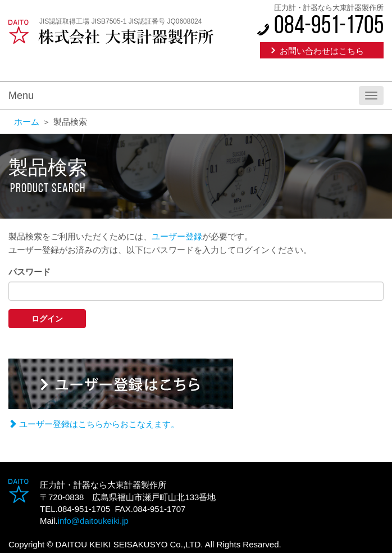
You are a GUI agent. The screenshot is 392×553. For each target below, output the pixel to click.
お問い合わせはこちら (322, 51)
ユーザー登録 (177, 236)
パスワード (29, 272)
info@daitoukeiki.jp (93, 521)
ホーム (27, 122)
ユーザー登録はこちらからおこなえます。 (94, 424)
